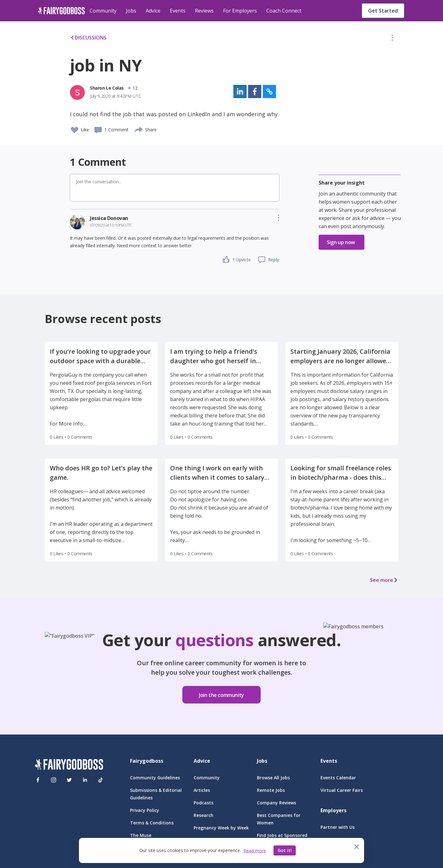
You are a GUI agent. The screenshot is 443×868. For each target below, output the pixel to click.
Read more (255, 851)
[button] (392, 39)
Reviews (204, 11)
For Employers (240, 11)
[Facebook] (38, 780)
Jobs (131, 11)
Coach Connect (284, 11)
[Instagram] (54, 780)
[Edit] (392, 39)
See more (384, 580)
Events (178, 11)
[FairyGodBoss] (69, 765)
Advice (153, 11)
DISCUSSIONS (88, 38)
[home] (61, 11)
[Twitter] (69, 780)
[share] (139, 129)
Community (103, 11)
